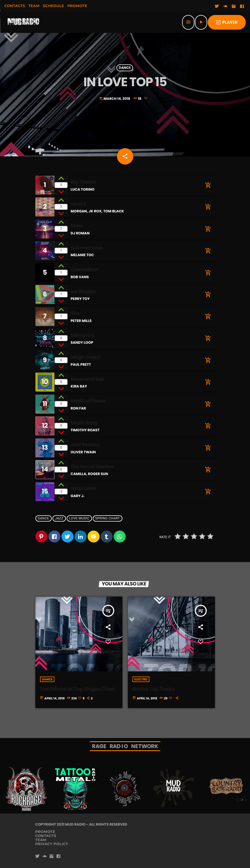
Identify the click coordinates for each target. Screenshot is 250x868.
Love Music (79, 518)
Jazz (59, 518)
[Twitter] (217, 7)
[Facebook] (242, 7)
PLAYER (227, 22)
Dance (125, 68)
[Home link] (23, 22)
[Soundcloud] (225, 7)
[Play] (201, 22)
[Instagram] (234, 7)
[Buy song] (207, 185)
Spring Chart (108, 518)
